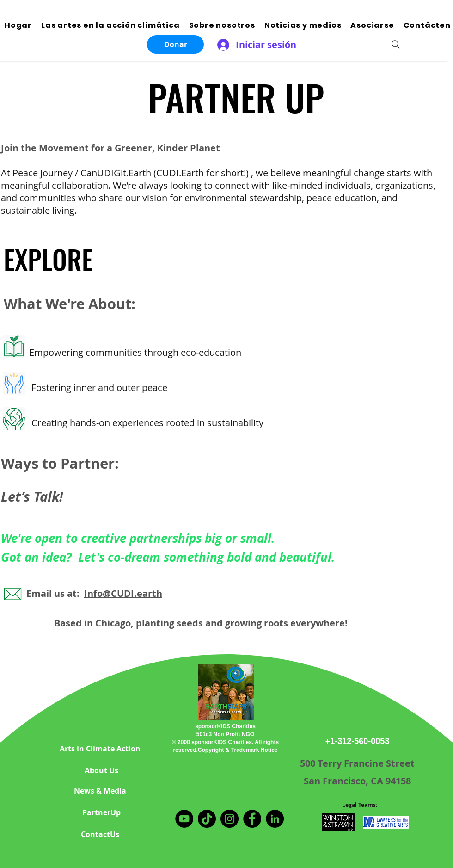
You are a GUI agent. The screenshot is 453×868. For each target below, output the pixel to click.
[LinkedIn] (275, 819)
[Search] (396, 44)
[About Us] (101, 771)
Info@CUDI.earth (123, 593)
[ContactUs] (100, 834)
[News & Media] (100, 791)
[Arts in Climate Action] (100, 749)
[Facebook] (252, 819)
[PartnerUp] (101, 813)
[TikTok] (207, 819)
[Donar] (175, 44)
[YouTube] (184, 819)
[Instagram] (230, 819)
